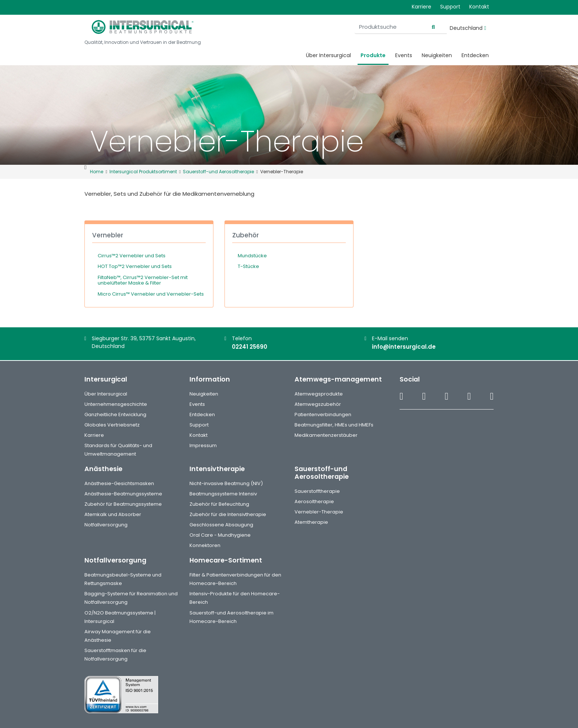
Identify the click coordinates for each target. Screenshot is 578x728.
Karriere (422, 7)
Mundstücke (252, 256)
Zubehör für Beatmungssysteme (123, 504)
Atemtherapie (311, 522)
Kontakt (479, 7)
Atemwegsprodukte (319, 394)
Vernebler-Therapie (319, 512)
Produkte (373, 55)
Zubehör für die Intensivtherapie (228, 514)
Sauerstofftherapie (317, 491)
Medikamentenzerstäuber (326, 435)
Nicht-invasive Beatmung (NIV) (226, 483)
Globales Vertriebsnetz (112, 425)
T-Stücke (248, 266)
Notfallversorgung (106, 525)
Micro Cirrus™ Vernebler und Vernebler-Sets (151, 294)
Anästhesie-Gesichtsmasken (119, 483)
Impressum (203, 445)
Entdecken (475, 55)
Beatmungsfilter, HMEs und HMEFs (334, 425)
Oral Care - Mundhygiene (220, 535)
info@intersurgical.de (404, 347)
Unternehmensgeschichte (116, 404)
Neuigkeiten (437, 55)
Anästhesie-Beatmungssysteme (123, 494)
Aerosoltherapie (314, 501)
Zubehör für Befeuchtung (219, 504)
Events (404, 55)
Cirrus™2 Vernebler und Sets (132, 256)
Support (450, 7)
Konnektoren (205, 545)
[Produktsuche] (401, 27)
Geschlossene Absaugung (221, 525)
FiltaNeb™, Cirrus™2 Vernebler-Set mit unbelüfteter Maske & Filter (143, 280)
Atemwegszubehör (318, 404)
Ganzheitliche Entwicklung (115, 414)
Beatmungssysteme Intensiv (223, 494)
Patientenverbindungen (323, 414)
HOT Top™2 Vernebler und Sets (135, 266)
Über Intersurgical (328, 55)
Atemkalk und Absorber (113, 514)
